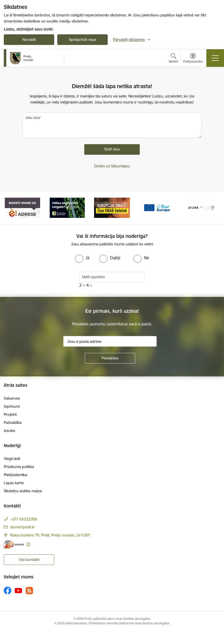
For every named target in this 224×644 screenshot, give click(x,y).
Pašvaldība (13, 422)
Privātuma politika (19, 467)
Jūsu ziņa (33, 118)
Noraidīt (29, 40)
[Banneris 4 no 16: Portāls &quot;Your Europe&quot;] (157, 207)
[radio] (82, 258)
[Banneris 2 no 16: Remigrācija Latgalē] (67, 207)
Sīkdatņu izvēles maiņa (23, 491)
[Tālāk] (213, 208)
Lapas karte (14, 483)
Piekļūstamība (16, 475)
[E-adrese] (14, 544)
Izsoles (9, 431)
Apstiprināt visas (83, 40)
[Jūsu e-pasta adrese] (110, 341)
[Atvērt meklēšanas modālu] (173, 59)
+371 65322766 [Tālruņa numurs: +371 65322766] (24, 519)
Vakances (12, 398)
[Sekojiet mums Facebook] (8, 590)
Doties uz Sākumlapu (112, 166)
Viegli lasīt (12, 459)
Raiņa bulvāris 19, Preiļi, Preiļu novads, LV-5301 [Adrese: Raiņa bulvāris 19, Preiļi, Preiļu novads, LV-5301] (50, 535)
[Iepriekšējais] (11, 208)
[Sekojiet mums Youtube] (18, 590)
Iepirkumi (12, 406)
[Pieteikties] (110, 358)
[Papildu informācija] (28, 544)
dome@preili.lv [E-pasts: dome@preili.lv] (22, 527)
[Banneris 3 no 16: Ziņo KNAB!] (112, 207)
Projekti (10, 414)
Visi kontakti (29, 560)
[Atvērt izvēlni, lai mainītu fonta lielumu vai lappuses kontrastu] (193, 59)
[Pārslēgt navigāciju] (215, 58)
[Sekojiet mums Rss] (29, 591)
